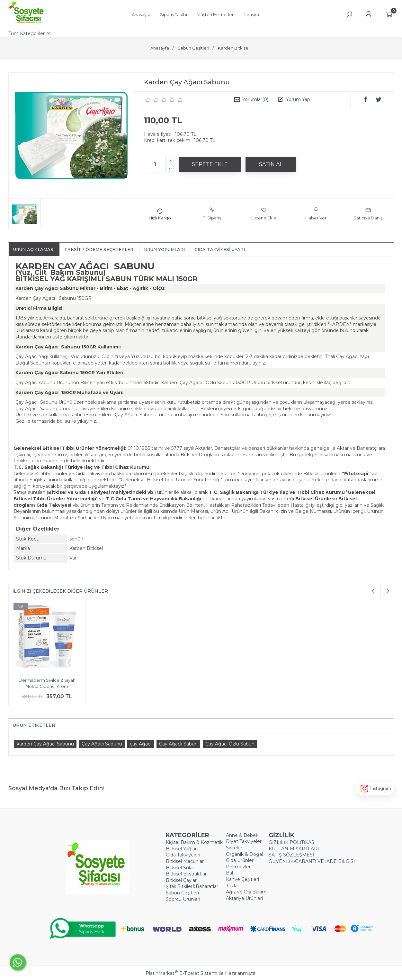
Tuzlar (232, 886)
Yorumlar (255, 99)
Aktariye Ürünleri (244, 898)
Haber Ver (316, 214)
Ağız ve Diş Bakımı (247, 892)
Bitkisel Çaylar (181, 880)
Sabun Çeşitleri (182, 893)
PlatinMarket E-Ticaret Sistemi (181, 973)
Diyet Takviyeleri (244, 841)
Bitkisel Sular (180, 868)
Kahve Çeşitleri (242, 879)
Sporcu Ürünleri (183, 899)
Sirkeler (234, 848)
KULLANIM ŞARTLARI (294, 849)
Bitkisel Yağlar (181, 849)
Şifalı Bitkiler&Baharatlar (192, 886)
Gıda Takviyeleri (183, 855)
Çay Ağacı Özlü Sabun (230, 744)
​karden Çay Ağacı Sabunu (45, 744)
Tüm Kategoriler (27, 33)
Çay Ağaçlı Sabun (178, 744)
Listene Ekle (264, 214)
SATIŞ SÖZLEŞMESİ (291, 855)
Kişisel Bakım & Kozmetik (194, 842)
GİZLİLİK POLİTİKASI (292, 842)
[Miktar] (155, 165)
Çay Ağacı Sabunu (102, 744)
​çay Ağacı (141, 744)
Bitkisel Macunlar (185, 861)
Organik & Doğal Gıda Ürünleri (244, 857)
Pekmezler (238, 867)
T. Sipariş (212, 214)
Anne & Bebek (242, 835)
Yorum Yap (298, 99)
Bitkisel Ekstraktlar (186, 874)
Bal (229, 873)
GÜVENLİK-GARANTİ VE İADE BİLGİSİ (312, 861)
